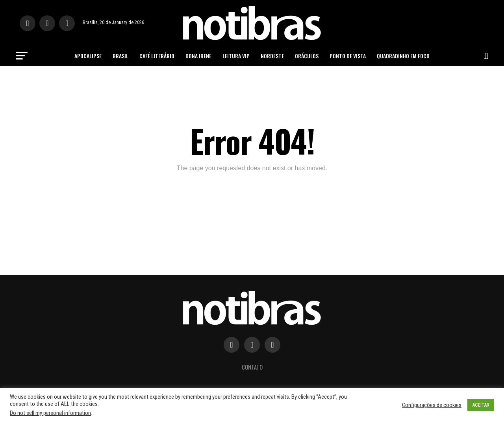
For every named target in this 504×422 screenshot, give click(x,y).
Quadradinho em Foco (403, 56)
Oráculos (307, 56)
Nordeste (272, 56)
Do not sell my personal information (50, 413)
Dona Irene (198, 56)
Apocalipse (88, 56)
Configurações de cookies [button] (432, 405)
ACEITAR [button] (481, 405)
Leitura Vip (236, 56)
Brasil (120, 56)
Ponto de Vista (348, 56)
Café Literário (157, 56)
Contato (252, 367)
